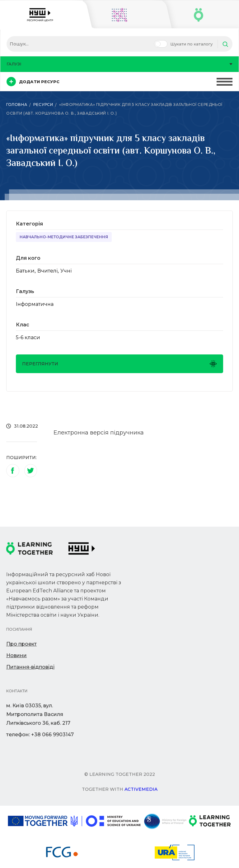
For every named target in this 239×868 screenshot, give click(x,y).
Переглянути (119, 364)
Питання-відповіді (30, 667)
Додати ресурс (33, 82)
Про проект (21, 644)
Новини (16, 655)
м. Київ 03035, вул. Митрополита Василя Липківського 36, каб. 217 (38, 714)
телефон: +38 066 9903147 (40, 735)
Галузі (119, 64)
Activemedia (141, 789)
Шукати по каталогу (191, 44)
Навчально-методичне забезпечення (64, 237)
